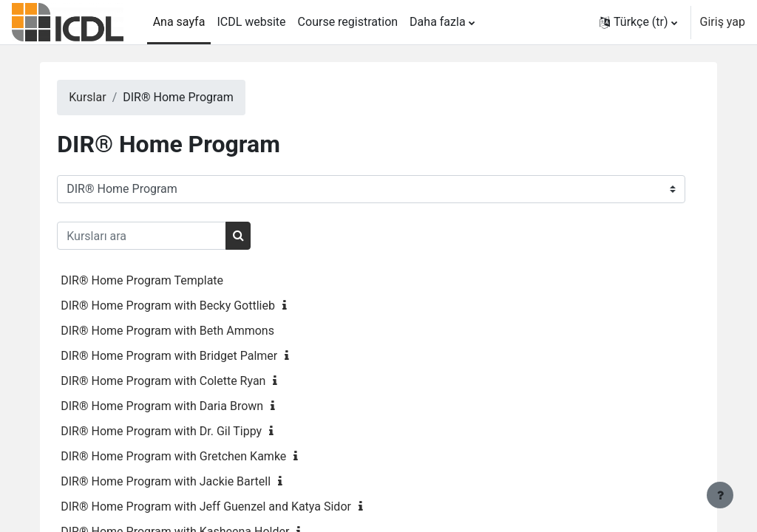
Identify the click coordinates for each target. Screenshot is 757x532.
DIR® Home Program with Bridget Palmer (198, 356)
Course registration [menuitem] (348, 22)
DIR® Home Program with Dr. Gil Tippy (191, 431)
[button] (638, 22)
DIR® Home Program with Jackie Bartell (195, 481)
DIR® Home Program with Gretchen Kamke (203, 456)
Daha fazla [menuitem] (437, 22)
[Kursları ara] (171, 236)
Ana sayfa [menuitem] (179, 22)
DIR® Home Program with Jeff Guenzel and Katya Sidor (235, 507)
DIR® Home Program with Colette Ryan (193, 381)
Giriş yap (723, 22)
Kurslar (117, 97)
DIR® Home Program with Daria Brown (191, 406)
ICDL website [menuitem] (251, 22)
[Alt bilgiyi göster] (720, 495)
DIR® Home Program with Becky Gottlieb (197, 306)
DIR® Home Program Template (172, 280)
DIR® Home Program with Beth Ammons (197, 331)
